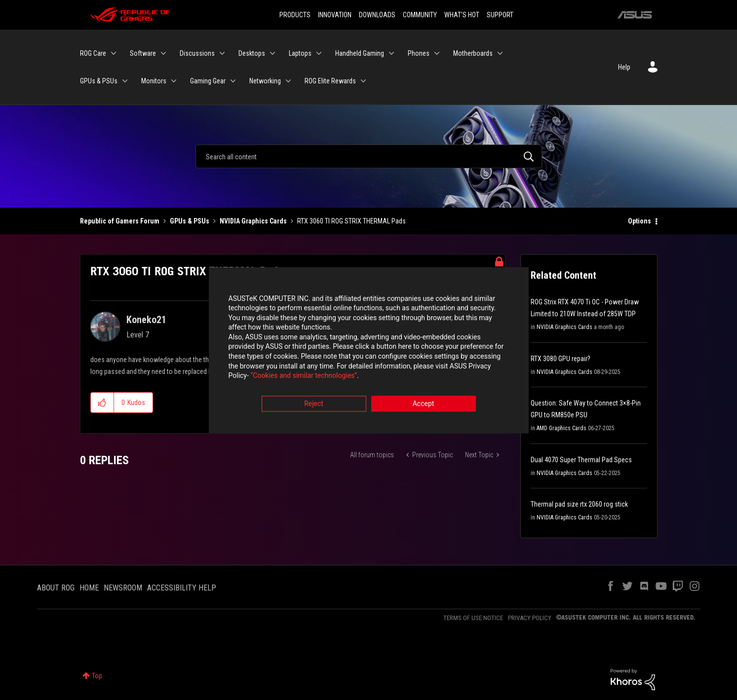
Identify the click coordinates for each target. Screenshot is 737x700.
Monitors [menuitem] (154, 81)
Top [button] (97, 676)
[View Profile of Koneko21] (146, 320)
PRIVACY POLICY (530, 618)
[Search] (369, 156)
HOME (89, 588)
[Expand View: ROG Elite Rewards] (363, 81)
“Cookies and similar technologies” (304, 377)
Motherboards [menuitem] (473, 53)
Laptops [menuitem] (300, 53)
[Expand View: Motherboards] (500, 53)
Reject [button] (314, 405)
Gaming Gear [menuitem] (208, 81)
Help (624, 67)
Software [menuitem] (143, 53)
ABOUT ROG (56, 588)
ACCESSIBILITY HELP (182, 588)
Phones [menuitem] (419, 53)
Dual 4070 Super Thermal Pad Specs (581, 460)
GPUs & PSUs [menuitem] (99, 81)
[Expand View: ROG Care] (114, 53)
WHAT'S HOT (462, 15)
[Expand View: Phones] (437, 53)
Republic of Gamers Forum (120, 221)
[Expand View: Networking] (288, 81)
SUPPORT (500, 15)
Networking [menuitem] (265, 81)
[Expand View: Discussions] (222, 53)
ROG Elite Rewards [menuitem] (330, 81)
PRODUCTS (295, 15)
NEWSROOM (123, 588)
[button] (102, 403)
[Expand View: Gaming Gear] (233, 81)
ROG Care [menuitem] (93, 53)
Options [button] (640, 221)
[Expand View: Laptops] (319, 53)
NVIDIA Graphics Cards (253, 221)
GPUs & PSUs (190, 221)
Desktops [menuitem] (252, 53)
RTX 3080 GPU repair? (561, 359)
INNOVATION (335, 15)
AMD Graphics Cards (562, 428)
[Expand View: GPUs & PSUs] (125, 81)
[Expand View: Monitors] (174, 81)
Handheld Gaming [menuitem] (360, 53)
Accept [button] (424, 405)
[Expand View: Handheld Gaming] (391, 53)
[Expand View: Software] (163, 53)
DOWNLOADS (377, 15)
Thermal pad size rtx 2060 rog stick (579, 504)
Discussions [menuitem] (197, 53)
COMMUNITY (420, 15)
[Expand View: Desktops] (272, 53)
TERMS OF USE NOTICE (473, 618)
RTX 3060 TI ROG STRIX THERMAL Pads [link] (351, 221)
